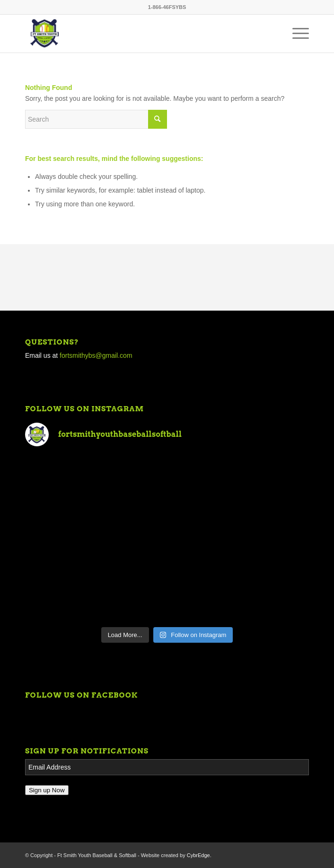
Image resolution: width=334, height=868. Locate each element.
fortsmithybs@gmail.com (96, 355)
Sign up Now (47, 790)
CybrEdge (198, 855)
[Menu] (296, 34)
